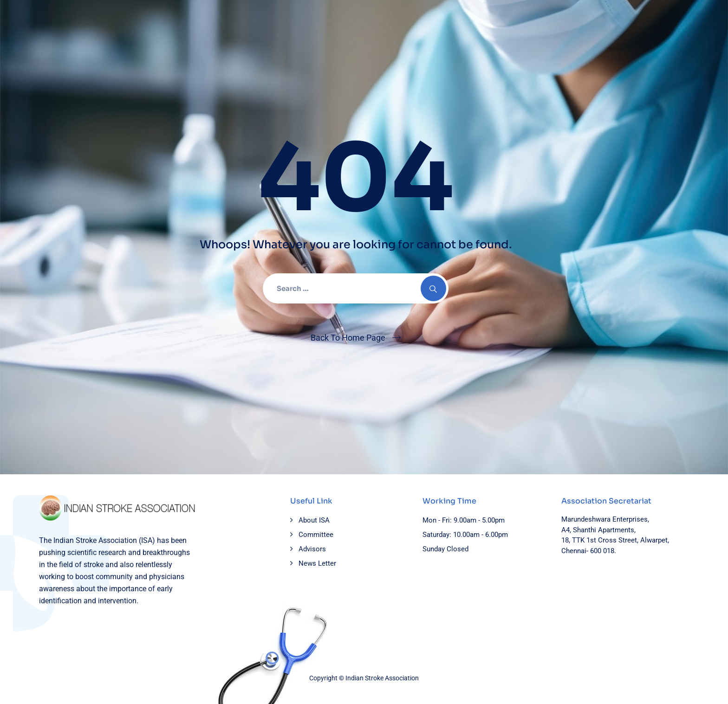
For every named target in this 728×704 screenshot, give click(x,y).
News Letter (317, 563)
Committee (316, 535)
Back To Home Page (348, 338)
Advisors (312, 549)
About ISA (314, 520)
